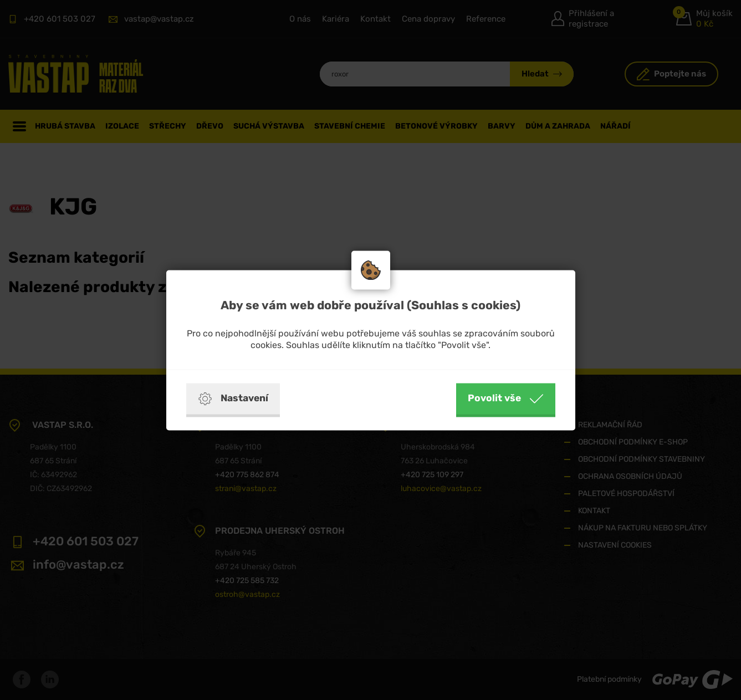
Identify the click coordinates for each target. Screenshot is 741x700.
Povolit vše (506, 398)
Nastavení (233, 398)
